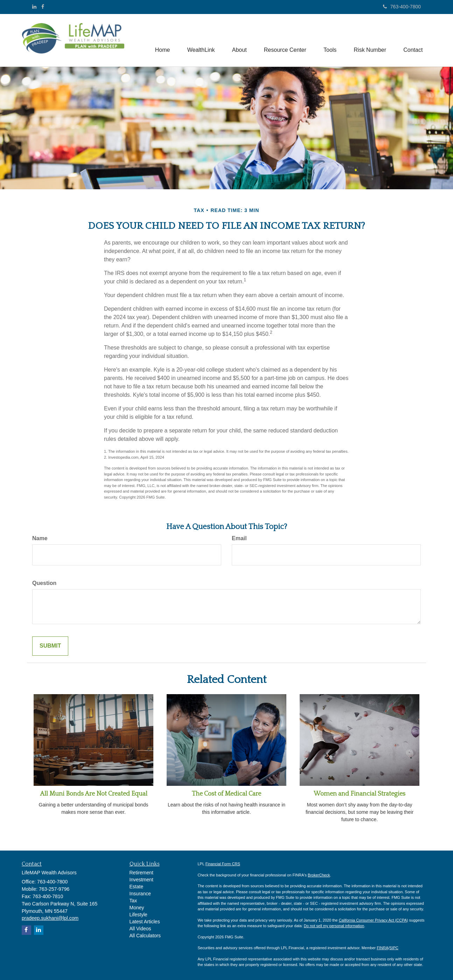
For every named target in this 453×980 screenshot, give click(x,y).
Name (40, 538)
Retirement (141, 873)
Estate (137, 887)
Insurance (140, 894)
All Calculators (145, 936)
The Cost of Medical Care (226, 794)
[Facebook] (43, 7)
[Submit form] (50, 646)
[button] (199, 40)
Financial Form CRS (223, 864)
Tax (133, 901)
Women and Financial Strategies (360, 794)
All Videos (140, 929)
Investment (141, 880)
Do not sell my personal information (334, 926)
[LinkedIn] (34, 7)
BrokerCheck (319, 875)
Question (44, 583)
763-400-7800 (402, 7)
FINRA (382, 948)
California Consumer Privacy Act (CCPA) (374, 920)
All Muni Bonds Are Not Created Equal (94, 794)
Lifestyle (138, 915)
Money (137, 908)
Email (239, 538)
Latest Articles (145, 922)
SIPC (394, 948)
